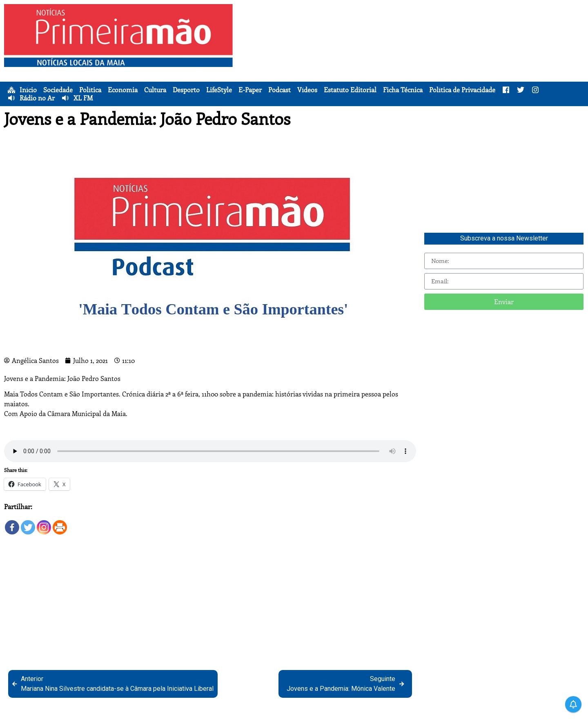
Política (90, 90)
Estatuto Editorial (350, 90)
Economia (123, 90)
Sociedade (58, 90)
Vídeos (307, 90)
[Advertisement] (412, 61)
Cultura (155, 90)
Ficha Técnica (403, 90)
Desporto (186, 90)
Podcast (280, 90)
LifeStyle (219, 90)
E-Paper (250, 90)
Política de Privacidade (462, 90)
